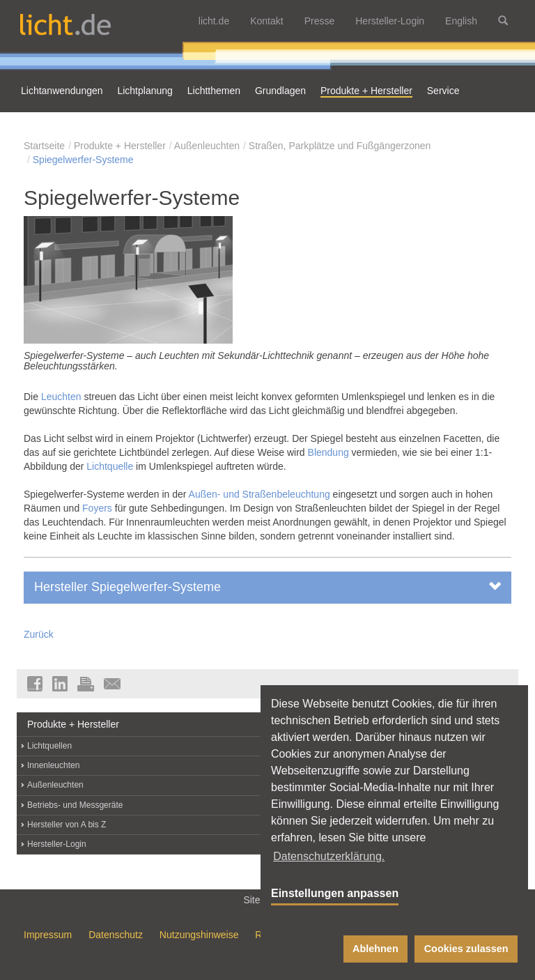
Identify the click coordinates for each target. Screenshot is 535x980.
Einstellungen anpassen (335, 893)
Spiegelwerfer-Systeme (83, 160)
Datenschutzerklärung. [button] (329, 856)
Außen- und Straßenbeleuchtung (259, 494)
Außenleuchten (207, 146)
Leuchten (61, 397)
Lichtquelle (110, 466)
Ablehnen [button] (375, 949)
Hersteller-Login (390, 21)
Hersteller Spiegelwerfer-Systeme (267, 587)
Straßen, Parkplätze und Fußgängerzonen (340, 146)
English (461, 21)
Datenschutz (116, 935)
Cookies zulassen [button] (466, 949)
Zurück (39, 634)
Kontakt (266, 21)
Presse (320, 21)
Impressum (48, 935)
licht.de (214, 21)
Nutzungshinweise (199, 935)
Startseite (44, 146)
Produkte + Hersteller (120, 146)
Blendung (328, 452)
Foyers (97, 508)
